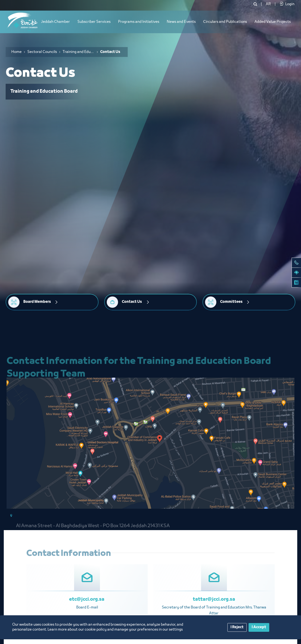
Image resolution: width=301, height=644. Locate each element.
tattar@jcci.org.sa (214, 600)
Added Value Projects (273, 22)
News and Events (181, 22)
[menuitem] (268, 4)
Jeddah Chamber (55, 22)
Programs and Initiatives (139, 22)
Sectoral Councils (42, 52)
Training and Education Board (79, 52)
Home (16, 52)
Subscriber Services (94, 22)
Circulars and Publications (225, 22)
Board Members (37, 302)
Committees (231, 302)
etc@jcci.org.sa (87, 600)
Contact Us (132, 302)
